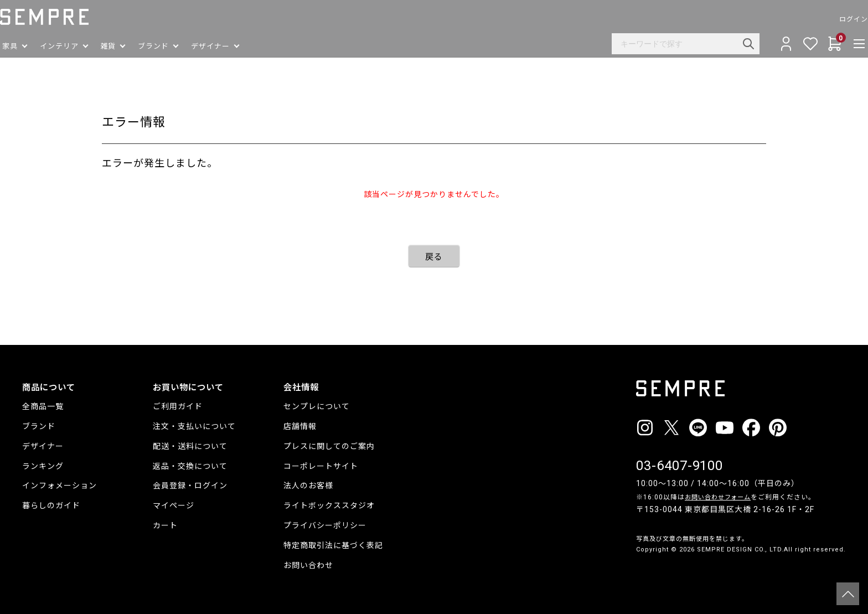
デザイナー (43, 446)
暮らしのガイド (51, 505)
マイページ (174, 505)
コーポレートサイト (321, 466)
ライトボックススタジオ (329, 505)
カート (165, 525)
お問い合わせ (308, 565)
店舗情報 (300, 426)
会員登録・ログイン (190, 486)
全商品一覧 (43, 406)
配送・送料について (190, 446)
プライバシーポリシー (325, 525)
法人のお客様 (308, 486)
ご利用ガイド (178, 406)
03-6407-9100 (680, 466)
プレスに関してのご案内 (329, 446)
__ (639, 570)
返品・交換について (190, 466)
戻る (434, 257)
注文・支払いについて (194, 426)
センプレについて (317, 406)
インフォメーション (60, 486)
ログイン (831, 19)
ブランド (39, 426)
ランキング (43, 466)
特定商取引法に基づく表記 (333, 545)
